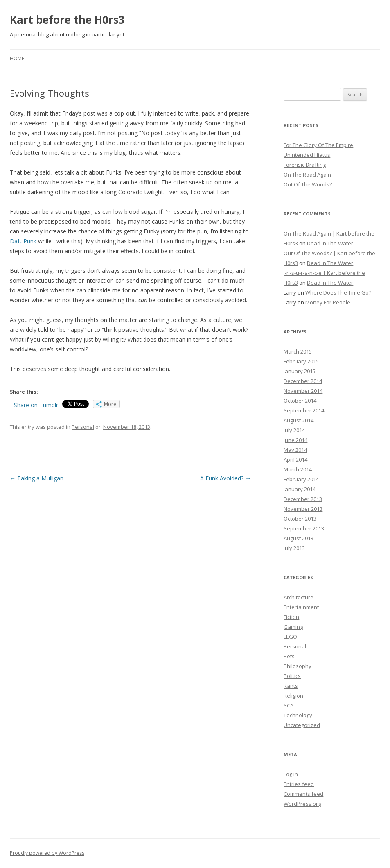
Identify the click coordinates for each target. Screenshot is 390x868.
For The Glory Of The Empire (318, 145)
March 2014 (298, 469)
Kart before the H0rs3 (67, 20)
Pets (289, 656)
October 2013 (300, 519)
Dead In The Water (330, 243)
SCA (289, 705)
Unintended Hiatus (307, 155)
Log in (291, 774)
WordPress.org (302, 804)
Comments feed (303, 794)
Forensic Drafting (305, 165)
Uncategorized (302, 725)
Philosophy (298, 666)
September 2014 (304, 410)
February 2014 (301, 479)
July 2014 (294, 430)
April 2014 (295, 460)
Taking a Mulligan (37, 478)
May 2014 (295, 450)
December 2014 (303, 381)
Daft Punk (23, 241)
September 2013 (304, 528)
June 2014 (295, 440)
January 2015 (300, 371)
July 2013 (294, 548)
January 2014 (300, 489)
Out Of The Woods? (308, 184)
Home (17, 58)
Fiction (291, 617)
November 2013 (303, 509)
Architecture (299, 597)
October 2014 (300, 401)
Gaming (293, 627)
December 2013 (303, 499)
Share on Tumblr (36, 405)
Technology (298, 715)
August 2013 (299, 538)
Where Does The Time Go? (338, 292)
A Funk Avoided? (225, 478)
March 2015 (298, 351)
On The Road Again (307, 175)
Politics (292, 676)
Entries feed (299, 784)
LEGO (290, 637)
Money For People (328, 302)
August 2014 (299, 420)
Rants (291, 686)
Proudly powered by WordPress (47, 853)
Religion (293, 696)
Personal (83, 427)
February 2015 (301, 361)
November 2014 (303, 391)
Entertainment (301, 607)
